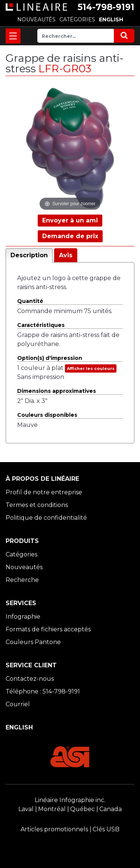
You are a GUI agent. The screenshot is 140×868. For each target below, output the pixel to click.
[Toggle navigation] (13, 36)
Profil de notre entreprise (44, 492)
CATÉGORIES (77, 19)
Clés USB (106, 829)
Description (29, 255)
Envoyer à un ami (70, 220)
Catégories (21, 554)
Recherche (22, 580)
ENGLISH (111, 19)
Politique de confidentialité (46, 518)
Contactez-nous (30, 679)
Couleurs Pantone (33, 642)
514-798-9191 (106, 7)
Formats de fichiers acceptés (48, 629)
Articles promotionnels (54, 829)
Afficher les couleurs (91, 368)
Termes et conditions (37, 505)
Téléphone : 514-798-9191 (43, 691)
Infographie (23, 617)
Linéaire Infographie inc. (70, 800)
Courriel (18, 704)
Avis (66, 255)
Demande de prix (70, 236)
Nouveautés (24, 567)
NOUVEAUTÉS (36, 19)
